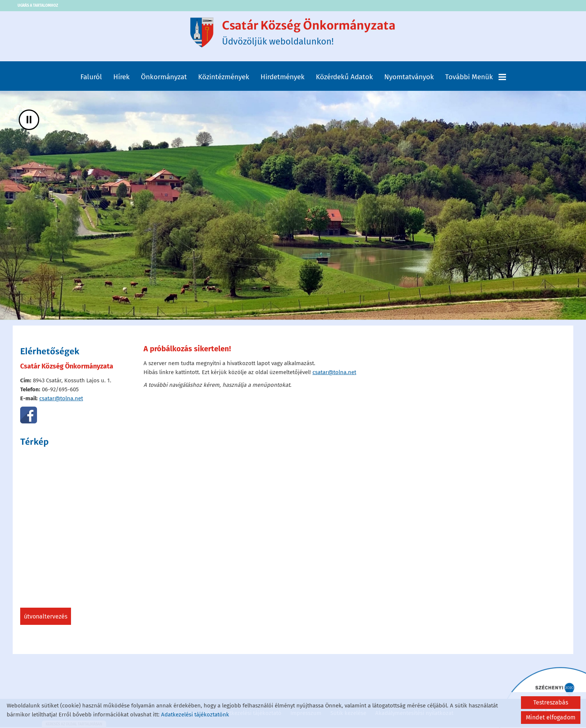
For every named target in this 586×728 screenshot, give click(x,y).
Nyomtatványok (409, 78)
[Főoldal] (198, 33)
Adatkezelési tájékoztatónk (195, 715)
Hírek (121, 78)
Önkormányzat (164, 78)
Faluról (91, 78)
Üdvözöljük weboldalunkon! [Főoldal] (309, 33)
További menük (476, 78)
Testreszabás (551, 702)
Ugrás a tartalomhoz (39, 6)
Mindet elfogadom (551, 717)
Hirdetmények (283, 78)
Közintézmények (224, 78)
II (29, 121)
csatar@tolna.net (61, 400)
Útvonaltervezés (46, 618)
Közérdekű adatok (344, 78)
